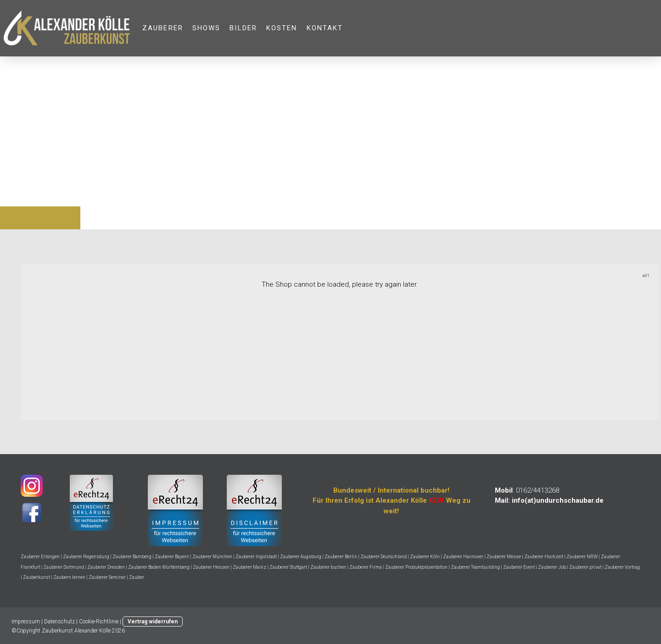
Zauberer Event (519, 567)
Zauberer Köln (425, 557)
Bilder (243, 28)
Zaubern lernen (69, 577)
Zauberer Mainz (249, 567)
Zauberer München (212, 557)
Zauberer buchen (328, 567)
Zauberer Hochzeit (544, 557)
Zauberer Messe (504, 557)
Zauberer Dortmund (64, 567)
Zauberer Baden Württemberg (159, 567)
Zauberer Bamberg (132, 557)
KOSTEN (282, 28)
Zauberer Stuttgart (288, 567)
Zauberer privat (585, 567)
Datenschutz (59, 622)
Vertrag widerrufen (153, 622)
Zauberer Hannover (463, 557)
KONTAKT (325, 28)
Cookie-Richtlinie (99, 622)
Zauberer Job (552, 567)
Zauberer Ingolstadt (256, 557)
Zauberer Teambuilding (475, 567)
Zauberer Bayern (172, 557)
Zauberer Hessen (211, 567)
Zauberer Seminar (107, 577)
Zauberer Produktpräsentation (416, 567)
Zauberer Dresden (106, 567)
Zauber (137, 577)
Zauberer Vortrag (622, 567)
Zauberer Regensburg (86, 557)
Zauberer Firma (366, 567)
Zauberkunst (36, 577)
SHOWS (207, 28)
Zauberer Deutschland (384, 557)
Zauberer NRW (582, 557)
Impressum (26, 622)
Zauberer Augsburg (301, 557)
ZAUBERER (163, 28)
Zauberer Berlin (341, 557)
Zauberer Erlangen (40, 557)
